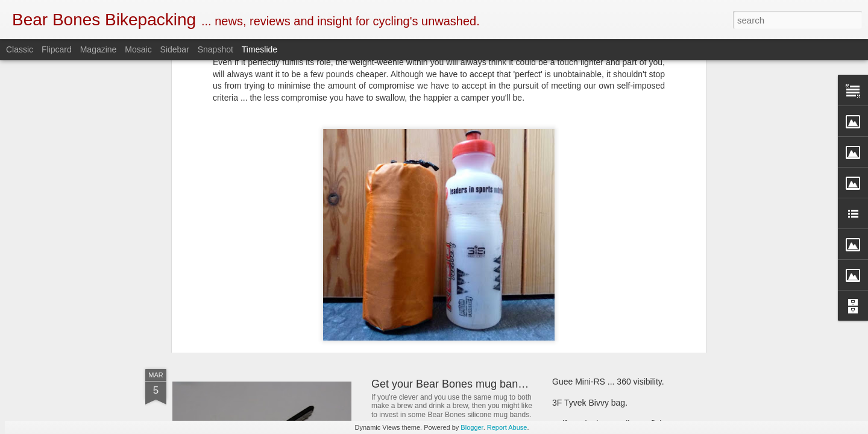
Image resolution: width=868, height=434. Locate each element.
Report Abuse (507, 427)
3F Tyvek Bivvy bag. (590, 403)
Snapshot (215, 49)
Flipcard (57, 49)
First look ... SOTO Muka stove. (611, 278)
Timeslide (259, 49)
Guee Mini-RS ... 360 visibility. (608, 382)
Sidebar (175, 49)
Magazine (99, 49)
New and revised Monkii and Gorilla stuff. (470, 292)
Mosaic (138, 49)
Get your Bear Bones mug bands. (452, 384)
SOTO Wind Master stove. (257, 280)
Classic (20, 49)
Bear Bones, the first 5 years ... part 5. (623, 257)
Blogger (472, 427)
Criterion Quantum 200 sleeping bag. (621, 300)
